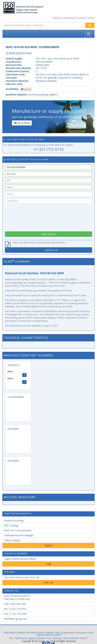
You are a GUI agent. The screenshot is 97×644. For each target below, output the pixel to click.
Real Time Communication (18, 530)
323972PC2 (13, 365)
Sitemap (56, 18)
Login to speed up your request (20, 559)
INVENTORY (24, 633)
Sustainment (68, 633)
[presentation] (49, 217)
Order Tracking (12, 540)
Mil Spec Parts (61, 638)
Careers (91, 18)
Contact (81, 18)
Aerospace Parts (85, 633)
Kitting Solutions (46, 635)
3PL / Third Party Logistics (23, 638)
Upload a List (51, 250)
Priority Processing (14, 521)
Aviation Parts (45, 638)
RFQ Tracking (11, 525)
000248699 (13, 429)
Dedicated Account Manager (19, 535)
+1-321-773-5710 (48, 149)
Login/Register (69, 18)
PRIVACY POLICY (79, 638)
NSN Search (38, 633)
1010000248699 (16, 397)
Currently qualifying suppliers (32, 95)
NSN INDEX (10, 633)
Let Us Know (22, 123)
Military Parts (53, 633)
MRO (59, 635)
